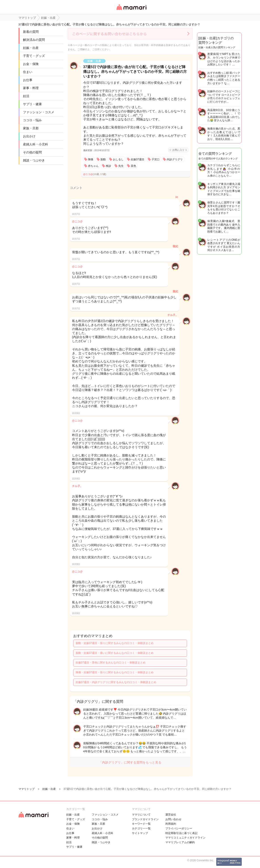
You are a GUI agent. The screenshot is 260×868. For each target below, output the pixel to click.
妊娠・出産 (31, 48)
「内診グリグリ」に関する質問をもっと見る (130, 762)
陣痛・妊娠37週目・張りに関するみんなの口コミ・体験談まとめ (115, 672)
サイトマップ (140, 833)
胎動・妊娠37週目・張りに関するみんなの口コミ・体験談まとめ (115, 643)
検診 (108, 166)
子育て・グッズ (34, 56)
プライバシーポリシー (179, 828)
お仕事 (28, 80)
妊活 (26, 96)
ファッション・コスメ (39, 112)
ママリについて (141, 815)
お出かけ (29, 136)
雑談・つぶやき (34, 160)
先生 (121, 166)
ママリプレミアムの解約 (180, 842)
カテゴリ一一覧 (141, 828)
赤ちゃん (93, 166)
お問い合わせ (173, 819)
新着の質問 (31, 32)
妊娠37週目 (138, 159)
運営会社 (171, 815)
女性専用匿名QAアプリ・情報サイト (131, 10)
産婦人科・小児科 (35, 144)
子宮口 (156, 159)
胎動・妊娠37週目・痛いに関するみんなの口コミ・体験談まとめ (115, 653)
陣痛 (91, 159)
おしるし (118, 159)
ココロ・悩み (32, 120)
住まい (28, 72)
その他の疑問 (32, 152)
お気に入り (179, 150)
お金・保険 (31, 64)
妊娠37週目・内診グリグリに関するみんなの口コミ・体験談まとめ (116, 682)
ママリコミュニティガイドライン (185, 838)
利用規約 (171, 824)
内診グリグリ (175, 159)
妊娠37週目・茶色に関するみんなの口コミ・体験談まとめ (111, 663)
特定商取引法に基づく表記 (181, 833)
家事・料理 (31, 88)
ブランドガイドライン (145, 819)
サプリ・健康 (32, 104)
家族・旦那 (31, 128)
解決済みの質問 (34, 40)
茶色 (133, 166)
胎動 (103, 159)
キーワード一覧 (141, 824)
